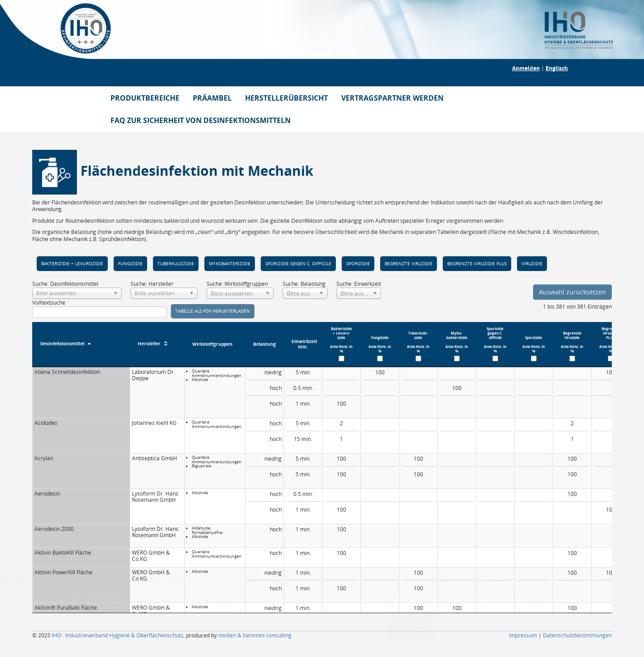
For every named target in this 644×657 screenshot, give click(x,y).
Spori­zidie (358, 264)
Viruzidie (532, 264)
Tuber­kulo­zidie (176, 264)
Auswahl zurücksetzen (572, 292)
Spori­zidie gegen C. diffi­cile (298, 264)
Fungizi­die (130, 264)
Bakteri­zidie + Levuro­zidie (72, 264)
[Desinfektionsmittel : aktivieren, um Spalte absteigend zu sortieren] (81, 345)
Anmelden (526, 68)
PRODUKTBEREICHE (145, 98)
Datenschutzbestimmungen (577, 635)
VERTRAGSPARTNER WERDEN (392, 98)
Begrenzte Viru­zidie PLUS (477, 264)
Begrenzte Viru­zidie (409, 264)
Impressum (523, 635)
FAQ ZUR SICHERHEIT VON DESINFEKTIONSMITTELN (201, 120)
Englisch (557, 68)
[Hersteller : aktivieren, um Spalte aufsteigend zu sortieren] (157, 345)
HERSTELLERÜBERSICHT (286, 98)
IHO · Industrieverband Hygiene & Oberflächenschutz (118, 635)
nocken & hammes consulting (255, 635)
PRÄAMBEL (212, 98)
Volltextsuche (99, 308)
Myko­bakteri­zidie (230, 264)
